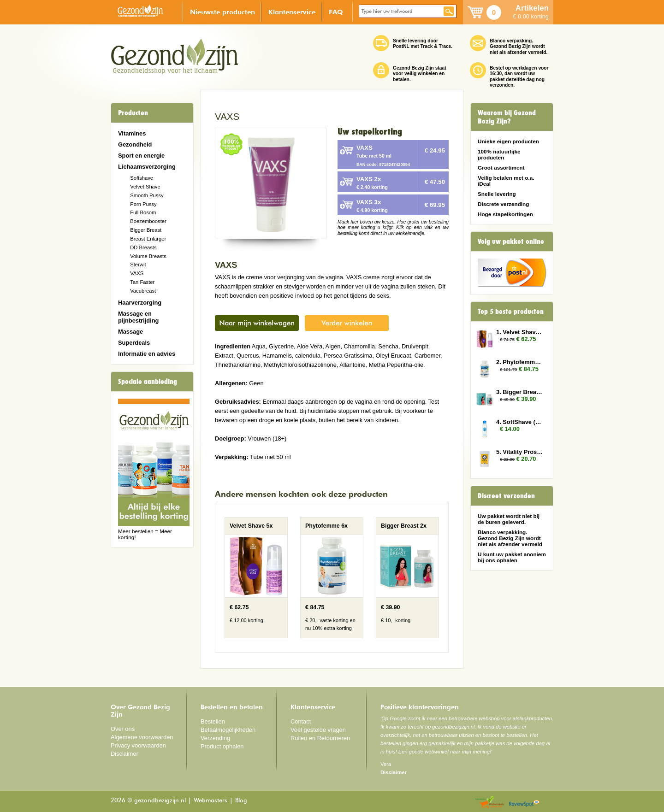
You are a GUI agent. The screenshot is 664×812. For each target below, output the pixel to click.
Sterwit (138, 265)
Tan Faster (142, 282)
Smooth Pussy (147, 195)
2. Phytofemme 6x (520, 362)
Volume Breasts (148, 256)
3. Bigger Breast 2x (520, 392)
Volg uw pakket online (511, 241)
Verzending (215, 738)
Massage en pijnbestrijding (138, 317)
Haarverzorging (140, 303)
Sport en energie (141, 156)
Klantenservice (292, 12)
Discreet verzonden (506, 496)
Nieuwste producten (222, 12)
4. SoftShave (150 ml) (520, 422)
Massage (130, 332)
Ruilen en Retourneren (320, 738)
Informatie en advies (147, 354)
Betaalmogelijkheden (228, 730)
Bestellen (213, 721)
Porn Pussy (143, 204)
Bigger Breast (146, 230)
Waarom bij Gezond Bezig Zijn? (507, 117)
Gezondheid (135, 144)
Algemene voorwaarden (142, 737)
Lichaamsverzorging (147, 167)
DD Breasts (143, 247)
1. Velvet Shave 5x (520, 332)
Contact (301, 721)
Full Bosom (143, 212)
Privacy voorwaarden (138, 745)
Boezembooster (148, 221)
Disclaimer (125, 754)
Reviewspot (524, 803)
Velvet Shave (145, 187)
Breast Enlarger (148, 239)
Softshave (142, 178)
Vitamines (132, 133)
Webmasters (210, 801)
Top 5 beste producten (511, 312)
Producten (133, 113)
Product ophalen (222, 746)
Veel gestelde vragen (318, 730)
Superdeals (134, 343)
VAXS (137, 273)
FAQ (336, 12)
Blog (241, 801)
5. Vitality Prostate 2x (520, 452)
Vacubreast (143, 291)
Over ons (123, 729)
